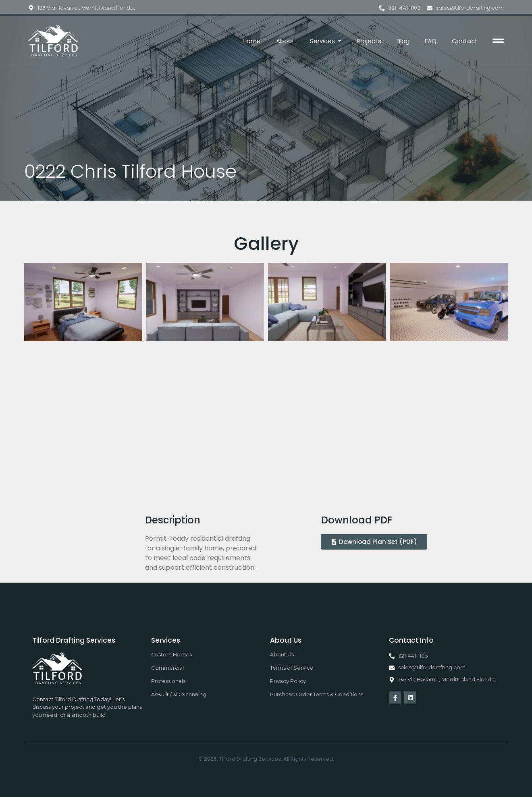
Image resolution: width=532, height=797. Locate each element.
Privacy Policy (288, 681)
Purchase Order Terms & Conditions (317, 694)
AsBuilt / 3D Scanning (179, 694)
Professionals (168, 681)
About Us (282, 654)
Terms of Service (292, 668)
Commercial (167, 668)
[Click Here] (498, 42)
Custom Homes (171, 654)
